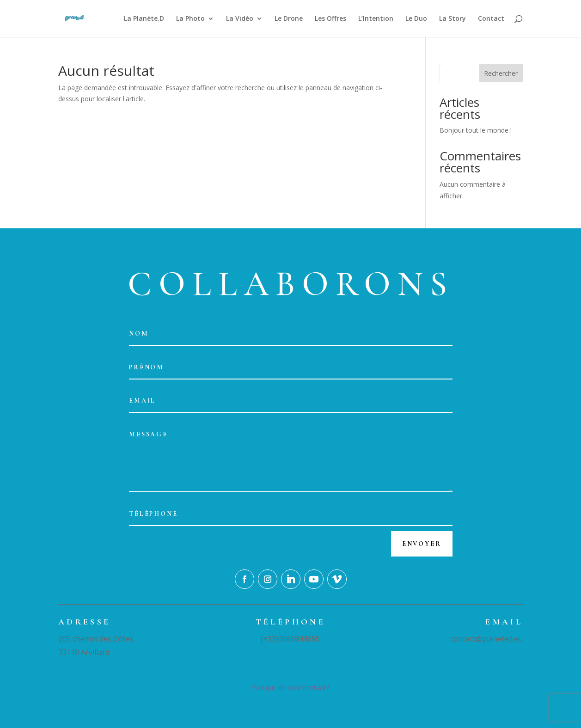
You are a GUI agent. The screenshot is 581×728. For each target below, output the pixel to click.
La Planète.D (144, 19)
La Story (453, 19)
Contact (491, 19)
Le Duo (416, 19)
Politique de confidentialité (290, 688)
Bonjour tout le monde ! (476, 130)
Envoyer (422, 544)
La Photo (190, 19)
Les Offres (330, 19)
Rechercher (501, 73)
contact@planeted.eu (486, 639)
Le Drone (289, 19)
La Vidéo (240, 19)
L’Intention (376, 19)
